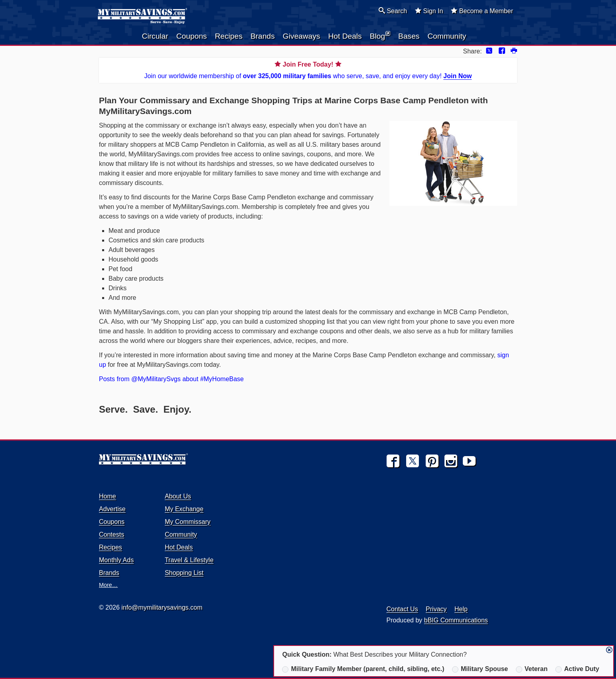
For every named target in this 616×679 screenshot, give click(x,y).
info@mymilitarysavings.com (162, 607)
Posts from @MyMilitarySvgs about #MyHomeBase (171, 379)
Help (461, 609)
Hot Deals (345, 36)
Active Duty (577, 669)
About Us (178, 496)
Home (108, 496)
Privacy (436, 609)
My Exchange (184, 509)
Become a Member (482, 11)
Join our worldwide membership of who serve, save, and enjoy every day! (308, 70)
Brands (263, 36)
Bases (409, 36)
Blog (380, 35)
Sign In (429, 11)
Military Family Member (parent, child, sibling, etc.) (363, 669)
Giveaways (302, 36)
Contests (112, 534)
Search (393, 11)
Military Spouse (480, 669)
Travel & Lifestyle (189, 560)
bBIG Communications (456, 620)
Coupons (192, 36)
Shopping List (184, 573)
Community (447, 36)
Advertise (112, 509)
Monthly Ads (116, 560)
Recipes (228, 36)
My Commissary (188, 522)
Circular (155, 36)
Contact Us (402, 609)
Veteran (532, 669)
